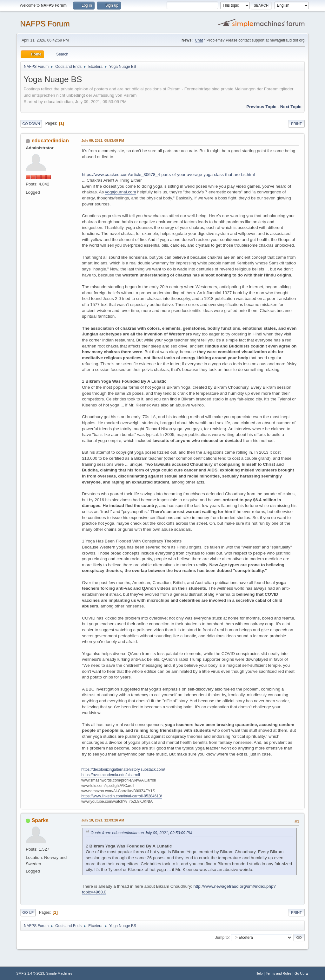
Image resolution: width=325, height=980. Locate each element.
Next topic (291, 107)
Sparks (40, 820)
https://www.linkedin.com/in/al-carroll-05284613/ (122, 796)
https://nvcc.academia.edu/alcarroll (111, 775)
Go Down (31, 124)
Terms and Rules (279, 973)
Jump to (222, 937)
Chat (199, 40)
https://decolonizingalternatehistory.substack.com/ (123, 769)
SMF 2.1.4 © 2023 (30, 973)
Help (259, 973)
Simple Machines (59, 973)
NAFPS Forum (45, 24)
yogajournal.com (121, 192)
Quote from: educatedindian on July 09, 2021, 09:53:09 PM (141, 833)
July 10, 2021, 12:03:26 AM (103, 820)
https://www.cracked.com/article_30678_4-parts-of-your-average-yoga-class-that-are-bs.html (168, 175)
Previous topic (261, 107)
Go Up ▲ (302, 973)
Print (296, 124)
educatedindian (50, 141)
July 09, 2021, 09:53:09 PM (103, 140)
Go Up (28, 912)
